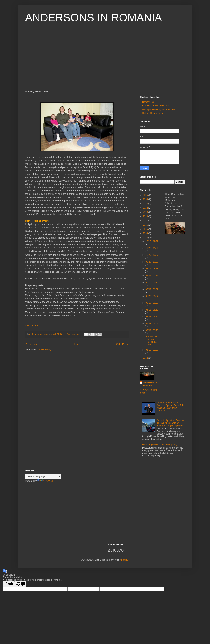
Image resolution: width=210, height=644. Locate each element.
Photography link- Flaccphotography (160, 445)
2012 (146, 358)
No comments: (74, 334)
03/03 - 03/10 (152, 330)
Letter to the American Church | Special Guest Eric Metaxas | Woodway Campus (170, 407)
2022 (146, 208)
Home (77, 344)
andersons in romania (150, 384)
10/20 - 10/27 (152, 255)
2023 (146, 204)
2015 (146, 229)
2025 (146, 195)
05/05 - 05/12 (152, 317)
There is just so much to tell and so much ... (152, 341)
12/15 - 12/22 (152, 241)
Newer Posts (32, 344)
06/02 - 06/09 (152, 289)
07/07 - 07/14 (152, 276)
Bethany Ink (148, 102)
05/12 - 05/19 (152, 310)
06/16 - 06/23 (152, 282)
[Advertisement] (105, 60)
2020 (146, 212)
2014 (146, 233)
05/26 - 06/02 (152, 296)
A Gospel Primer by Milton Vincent (159, 109)
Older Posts (122, 344)
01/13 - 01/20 (152, 350)
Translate (45, 481)
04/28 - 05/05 (152, 324)
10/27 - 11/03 (152, 248)
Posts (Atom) (45, 349)
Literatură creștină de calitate (156, 106)
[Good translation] (9, 584)
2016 (146, 225)
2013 (146, 238)
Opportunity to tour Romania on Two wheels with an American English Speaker (171, 423)
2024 (146, 199)
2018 (146, 216)
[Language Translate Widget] (43, 476)
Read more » (31, 325)
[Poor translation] (21, 584)
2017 (146, 221)
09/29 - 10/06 (152, 262)
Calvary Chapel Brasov (153, 113)
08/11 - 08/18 (152, 269)
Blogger (125, 560)
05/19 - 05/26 (152, 303)
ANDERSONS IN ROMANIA (93, 18)
